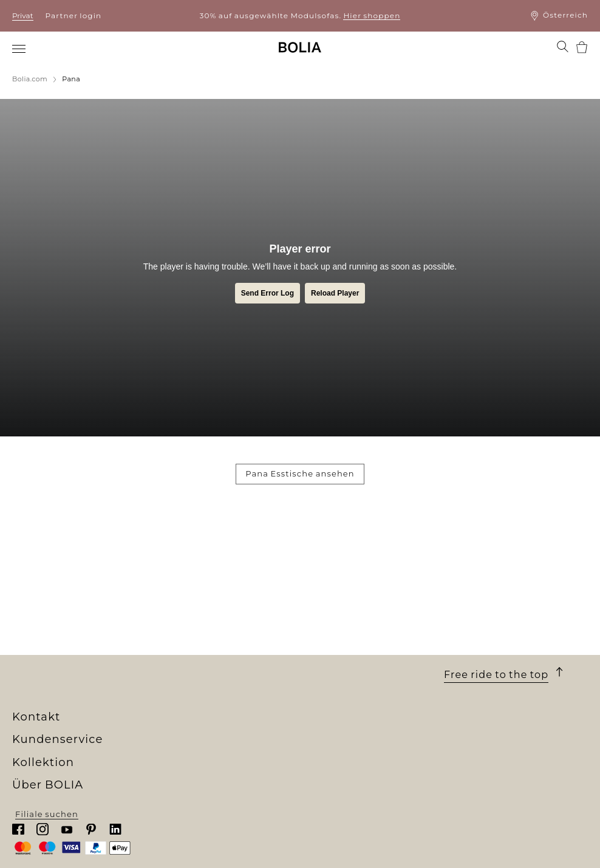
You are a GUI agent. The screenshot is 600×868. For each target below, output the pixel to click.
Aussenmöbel (187, 625)
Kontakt (469, 576)
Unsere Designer (50, 647)
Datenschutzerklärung (352, 680)
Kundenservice (345, 576)
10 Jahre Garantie (339, 614)
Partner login (74, 15)
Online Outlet (187, 691)
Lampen (175, 636)
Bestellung (325, 592)
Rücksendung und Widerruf (363, 647)
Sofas (168, 603)
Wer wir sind (40, 592)
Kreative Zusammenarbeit (71, 680)
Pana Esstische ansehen (300, 473)
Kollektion (189, 576)
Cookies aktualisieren (349, 705)
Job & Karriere (44, 636)
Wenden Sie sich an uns (353, 669)
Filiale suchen (513, 849)
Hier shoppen (372, 15)
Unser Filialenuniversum (68, 603)
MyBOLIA (33, 713)
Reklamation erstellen (350, 658)
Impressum (326, 691)
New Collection (190, 592)
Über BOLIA (52, 576)
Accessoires (183, 658)
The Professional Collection (218, 680)
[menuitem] (20, 49)
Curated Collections (201, 669)
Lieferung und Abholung (356, 603)
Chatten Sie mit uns (489, 627)
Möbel (170, 614)
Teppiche (177, 647)
